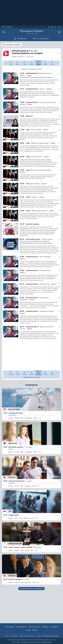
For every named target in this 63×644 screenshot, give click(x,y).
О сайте (7, 636)
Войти (35, 630)
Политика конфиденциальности (48, 636)
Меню (59, 53)
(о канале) (30, 56)
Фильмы (45, 627)
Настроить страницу (13, 45)
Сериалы (54, 627)
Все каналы (10, 627)
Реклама (15, 636)
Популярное (21, 627)
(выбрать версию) (18, 56)
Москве (33, 51)
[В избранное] (59, 73)
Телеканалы (20, 38)
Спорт (28, 630)
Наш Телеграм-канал (27, 636)
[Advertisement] (32, 355)
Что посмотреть (41, 38)
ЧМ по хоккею (34, 627)
